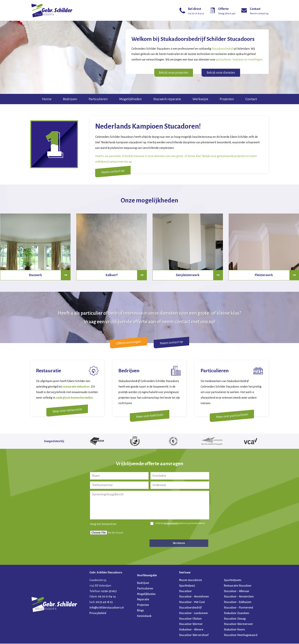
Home (47, 99)
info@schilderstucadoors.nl (107, 608)
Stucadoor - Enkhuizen (238, 603)
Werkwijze (200, 99)
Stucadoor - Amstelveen (194, 597)
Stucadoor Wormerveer (238, 625)
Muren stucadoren (190, 581)
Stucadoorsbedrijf (190, 608)
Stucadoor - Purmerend (238, 608)
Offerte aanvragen (128, 342)
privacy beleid (171, 524)
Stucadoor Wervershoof (194, 635)
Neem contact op (115, 172)
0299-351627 (109, 592)
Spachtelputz (187, 586)
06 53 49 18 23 (104, 603)
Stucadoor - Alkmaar (237, 592)
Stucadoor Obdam (190, 619)
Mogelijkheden (131, 99)
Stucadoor (185, 592)
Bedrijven (70, 99)
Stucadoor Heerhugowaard (241, 635)
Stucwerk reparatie (167, 99)
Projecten (227, 99)
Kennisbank (144, 616)
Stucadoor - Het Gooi (192, 603)
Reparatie (143, 600)
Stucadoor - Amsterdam (239, 597)
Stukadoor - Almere (191, 630)
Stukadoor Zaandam (237, 613)
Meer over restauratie (67, 411)
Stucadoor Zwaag (235, 619)
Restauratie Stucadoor (238, 586)
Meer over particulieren (232, 416)
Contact (251, 99)
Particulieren (98, 99)
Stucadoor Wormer (191, 625)
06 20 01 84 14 (107, 597)
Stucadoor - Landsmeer (194, 613)
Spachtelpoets (233, 581)
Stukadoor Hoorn (234, 630)
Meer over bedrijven (149, 416)
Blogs (141, 611)
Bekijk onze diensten (221, 73)
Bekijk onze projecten (174, 73)
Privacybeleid (98, 613)
